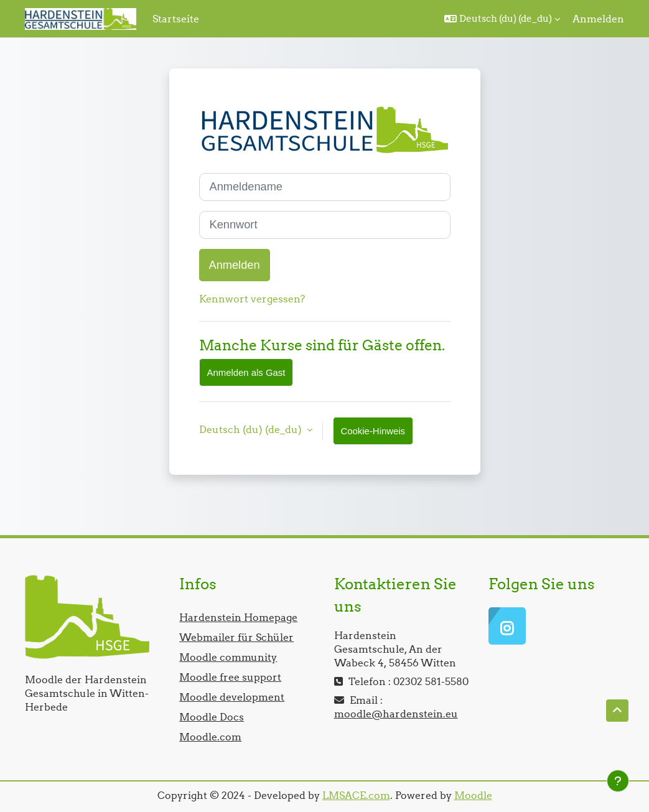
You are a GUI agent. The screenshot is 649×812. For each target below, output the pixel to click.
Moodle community (228, 657)
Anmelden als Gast (246, 372)
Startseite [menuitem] (176, 19)
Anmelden (598, 19)
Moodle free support (230, 677)
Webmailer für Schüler (236, 637)
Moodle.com (210, 737)
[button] (502, 19)
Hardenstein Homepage (238, 617)
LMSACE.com (356, 795)
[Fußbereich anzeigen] (618, 781)
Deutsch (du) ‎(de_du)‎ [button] (252, 429)
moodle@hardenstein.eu (396, 714)
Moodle (473, 795)
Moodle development (232, 697)
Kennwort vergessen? (252, 299)
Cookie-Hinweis (373, 431)
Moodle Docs (212, 717)
